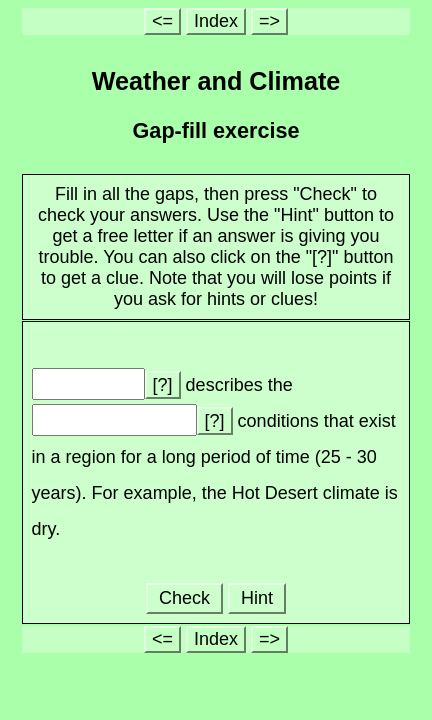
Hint (257, 598)
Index (216, 21)
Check (184, 598)
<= (162, 21)
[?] (163, 385)
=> (269, 21)
